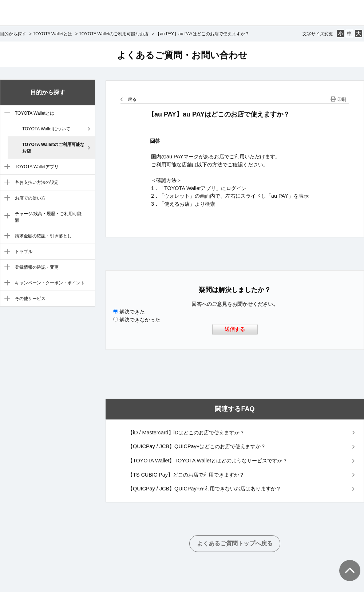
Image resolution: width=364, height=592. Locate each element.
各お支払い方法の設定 (37, 182)
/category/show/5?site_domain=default (6, 183)
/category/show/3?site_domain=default (6, 114)
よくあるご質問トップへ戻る (235, 543)
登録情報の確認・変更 (37, 267)
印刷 (342, 99)
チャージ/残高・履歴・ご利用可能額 (48, 217)
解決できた (132, 312)
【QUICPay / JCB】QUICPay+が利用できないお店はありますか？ (204, 489)
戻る (132, 99)
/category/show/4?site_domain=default (6, 167)
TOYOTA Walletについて (46, 129)
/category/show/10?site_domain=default (6, 268)
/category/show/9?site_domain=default (6, 252)
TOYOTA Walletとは (52, 34)
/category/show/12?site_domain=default (6, 299)
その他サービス (30, 299)
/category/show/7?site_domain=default (6, 216)
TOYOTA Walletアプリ (37, 167)
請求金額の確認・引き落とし (43, 236)
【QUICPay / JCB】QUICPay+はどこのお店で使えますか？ (197, 446)
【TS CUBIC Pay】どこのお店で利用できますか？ (186, 475)
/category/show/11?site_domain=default (6, 283)
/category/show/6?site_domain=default (6, 198)
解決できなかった (140, 320)
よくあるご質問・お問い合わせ (182, 55)
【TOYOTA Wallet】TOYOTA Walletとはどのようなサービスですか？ (208, 461)
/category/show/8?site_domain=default (6, 236)
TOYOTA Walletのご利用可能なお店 (114, 34)
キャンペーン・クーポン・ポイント (50, 283)
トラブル (24, 252)
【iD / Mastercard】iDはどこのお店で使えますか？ (186, 433)
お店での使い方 (30, 198)
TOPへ (346, 563)
